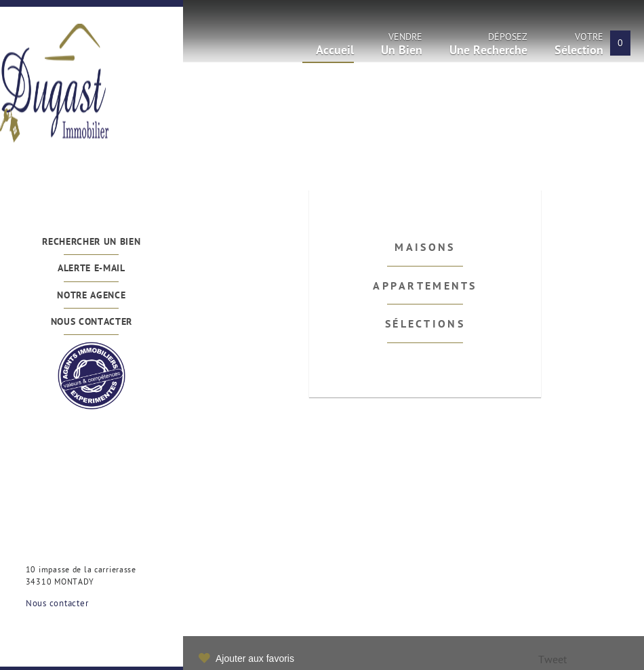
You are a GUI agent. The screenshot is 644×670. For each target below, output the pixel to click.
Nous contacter (92, 322)
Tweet (552, 661)
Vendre (402, 47)
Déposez (488, 47)
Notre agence (91, 296)
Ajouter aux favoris (255, 658)
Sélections (425, 325)
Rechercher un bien (91, 242)
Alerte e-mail (92, 269)
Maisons (425, 248)
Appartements (425, 287)
